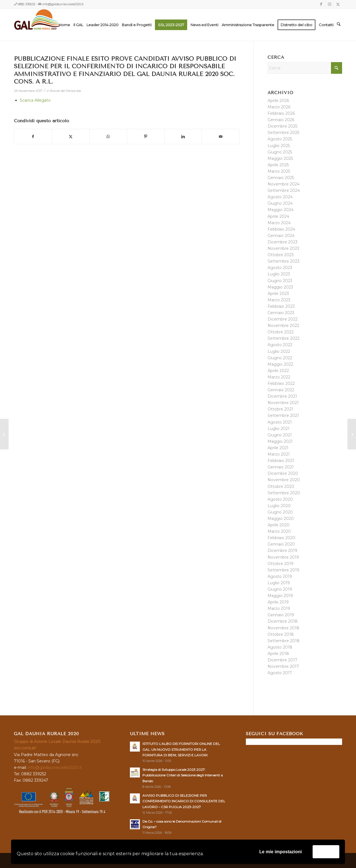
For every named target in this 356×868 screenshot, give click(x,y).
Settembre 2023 (284, 261)
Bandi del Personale (66, 91)
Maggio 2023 (280, 287)
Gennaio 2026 (281, 120)
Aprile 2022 (278, 371)
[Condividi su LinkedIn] (183, 137)
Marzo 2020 (279, 531)
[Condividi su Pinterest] (146, 137)
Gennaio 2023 (281, 313)
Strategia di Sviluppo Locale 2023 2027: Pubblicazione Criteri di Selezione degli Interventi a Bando (183, 775)
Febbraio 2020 (281, 538)
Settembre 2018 (284, 641)
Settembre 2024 (284, 190)
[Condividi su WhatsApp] (108, 137)
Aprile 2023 (278, 294)
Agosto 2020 (280, 499)
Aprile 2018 (278, 654)
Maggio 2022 (280, 364)
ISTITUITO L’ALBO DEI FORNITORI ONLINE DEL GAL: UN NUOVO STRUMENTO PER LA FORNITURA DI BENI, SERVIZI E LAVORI (181, 749)
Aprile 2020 (279, 525)
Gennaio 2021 (281, 467)
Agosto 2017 (280, 673)
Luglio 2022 (279, 351)
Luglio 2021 (279, 429)
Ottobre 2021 (280, 409)
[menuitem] (64, 25)
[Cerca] (339, 25)
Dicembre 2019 (282, 551)
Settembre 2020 (284, 493)
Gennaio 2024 (281, 236)
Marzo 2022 (279, 377)
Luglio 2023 (279, 274)
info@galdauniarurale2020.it (63, 4)
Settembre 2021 (283, 415)
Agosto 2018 (280, 647)
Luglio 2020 (279, 506)
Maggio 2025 (280, 158)
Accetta (326, 851)
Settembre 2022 (284, 338)
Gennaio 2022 (281, 390)
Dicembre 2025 (282, 126)
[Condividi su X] (71, 137)
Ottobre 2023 (281, 255)
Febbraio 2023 (281, 306)
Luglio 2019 (279, 583)
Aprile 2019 (278, 602)
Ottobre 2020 (281, 486)
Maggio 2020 (281, 519)
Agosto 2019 (280, 576)
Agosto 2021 (280, 422)
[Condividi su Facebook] (33, 137)
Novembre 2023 (283, 248)
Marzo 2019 (279, 608)
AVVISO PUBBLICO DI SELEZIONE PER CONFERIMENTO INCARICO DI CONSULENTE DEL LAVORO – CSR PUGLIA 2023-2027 (184, 801)
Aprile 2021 (278, 448)
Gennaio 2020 (281, 544)
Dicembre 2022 (283, 319)
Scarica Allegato (35, 100)
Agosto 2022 (280, 345)
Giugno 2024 (280, 203)
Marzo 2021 (279, 454)
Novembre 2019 (283, 557)
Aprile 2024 (278, 216)
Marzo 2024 (279, 223)
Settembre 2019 (283, 570)
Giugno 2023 (280, 281)
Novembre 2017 (283, 666)
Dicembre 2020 (283, 473)
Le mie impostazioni (280, 852)
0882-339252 (26, 4)
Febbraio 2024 (281, 229)
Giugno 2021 (280, 435)
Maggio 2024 (280, 210)
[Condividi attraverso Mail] (221, 137)
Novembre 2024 (284, 184)
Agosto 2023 (280, 268)
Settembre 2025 (283, 133)
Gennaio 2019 (281, 615)
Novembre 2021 (283, 403)
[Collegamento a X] (338, 4)
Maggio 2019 (280, 596)
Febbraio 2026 (281, 113)
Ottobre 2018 (281, 634)
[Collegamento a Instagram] (329, 4)
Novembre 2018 (283, 628)
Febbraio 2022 (281, 383)
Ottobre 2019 (280, 564)
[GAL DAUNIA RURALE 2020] (49, 25)
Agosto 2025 (280, 139)
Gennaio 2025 (281, 178)
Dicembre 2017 (282, 660)
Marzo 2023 (279, 300)
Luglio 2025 (279, 146)
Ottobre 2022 (281, 332)
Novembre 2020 (284, 480)
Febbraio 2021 (281, 461)
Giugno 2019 (280, 589)
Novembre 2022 (283, 326)
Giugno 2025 (280, 152)
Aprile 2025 (278, 165)
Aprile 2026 (278, 101)
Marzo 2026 (279, 107)
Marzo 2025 (279, 171)
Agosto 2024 (280, 197)
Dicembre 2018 (283, 621)
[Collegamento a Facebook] (321, 4)
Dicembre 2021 (282, 396)
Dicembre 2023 (283, 242)
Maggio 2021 (280, 441)
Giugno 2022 (280, 358)
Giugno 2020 (280, 512)
